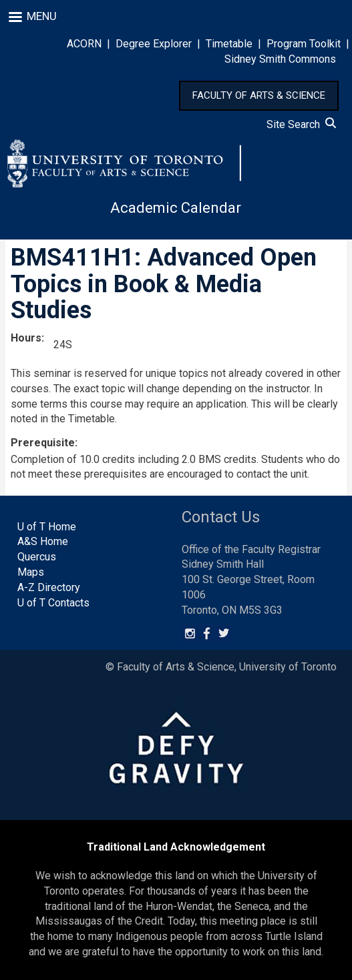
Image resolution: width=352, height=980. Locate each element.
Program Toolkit (304, 44)
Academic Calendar (176, 208)
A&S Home (43, 541)
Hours (26, 338)
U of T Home (47, 527)
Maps (31, 572)
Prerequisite (43, 443)
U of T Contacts (53, 603)
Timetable (229, 44)
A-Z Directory (49, 587)
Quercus (37, 557)
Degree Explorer (154, 44)
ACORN (84, 44)
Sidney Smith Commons (280, 59)
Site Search (301, 124)
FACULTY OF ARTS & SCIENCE (259, 95)
